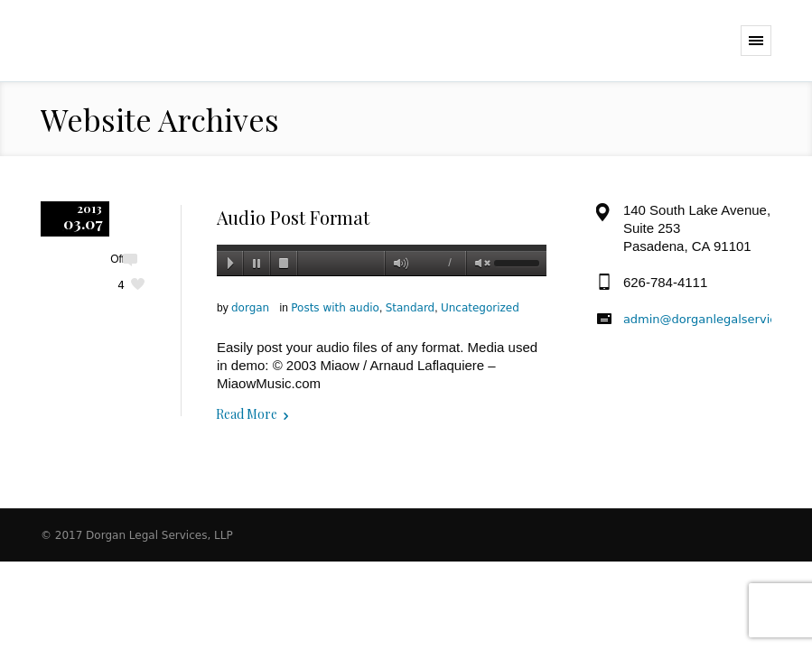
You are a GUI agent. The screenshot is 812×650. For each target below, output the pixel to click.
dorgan (250, 308)
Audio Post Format (293, 217)
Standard (411, 308)
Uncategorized (480, 308)
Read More (247, 414)
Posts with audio (335, 308)
